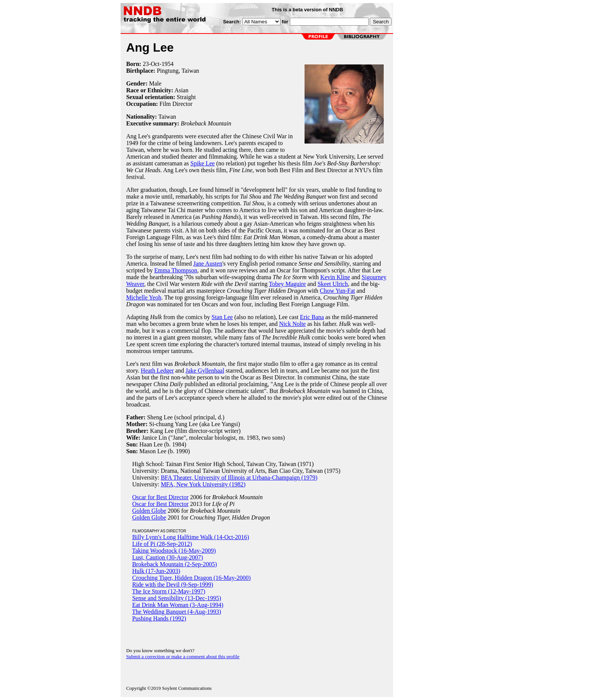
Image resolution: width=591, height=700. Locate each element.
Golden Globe (149, 511)
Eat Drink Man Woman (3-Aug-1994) (178, 605)
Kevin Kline (335, 277)
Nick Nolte (293, 324)
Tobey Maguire (287, 284)
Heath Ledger (158, 371)
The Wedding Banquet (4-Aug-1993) (176, 612)
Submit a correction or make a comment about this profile (183, 656)
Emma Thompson (176, 270)
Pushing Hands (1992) (159, 618)
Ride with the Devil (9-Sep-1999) (173, 585)
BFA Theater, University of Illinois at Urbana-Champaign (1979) (239, 478)
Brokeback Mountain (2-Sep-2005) (175, 564)
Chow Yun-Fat (338, 291)
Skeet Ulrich (332, 284)
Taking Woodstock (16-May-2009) (174, 551)
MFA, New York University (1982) (203, 484)
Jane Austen (208, 264)
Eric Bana (312, 317)
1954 (167, 64)
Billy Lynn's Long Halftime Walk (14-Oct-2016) (191, 537)
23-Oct (151, 64)
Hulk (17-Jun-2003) (156, 571)
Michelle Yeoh (144, 297)
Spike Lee (202, 163)
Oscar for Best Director (161, 497)
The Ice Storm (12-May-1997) (168, 591)
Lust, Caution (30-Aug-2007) (168, 557)
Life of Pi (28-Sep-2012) (162, 544)
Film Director (176, 104)
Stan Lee (222, 317)
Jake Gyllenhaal (205, 371)
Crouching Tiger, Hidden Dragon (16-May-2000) (191, 578)
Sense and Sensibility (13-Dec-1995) (177, 598)
